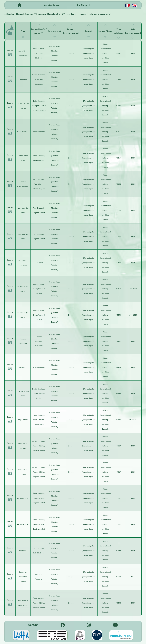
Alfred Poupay (39, 189)
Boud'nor (39, 346)
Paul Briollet (39, 184)
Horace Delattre (39, 110)
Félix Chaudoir (39, 180)
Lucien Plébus (39, 394)
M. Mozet (39, 80)
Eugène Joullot (39, 213)
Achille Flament (39, 367)
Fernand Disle (39, 446)
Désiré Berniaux (39, 75)
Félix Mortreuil (39, 160)
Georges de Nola (39, 106)
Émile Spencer (39, 101)
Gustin (39, 398)
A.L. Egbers (39, 263)
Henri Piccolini (39, 415)
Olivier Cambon (39, 441)
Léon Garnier (39, 420)
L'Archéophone (50, 5)
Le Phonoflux (85, 5)
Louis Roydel (39, 424)
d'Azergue (39, 84)
